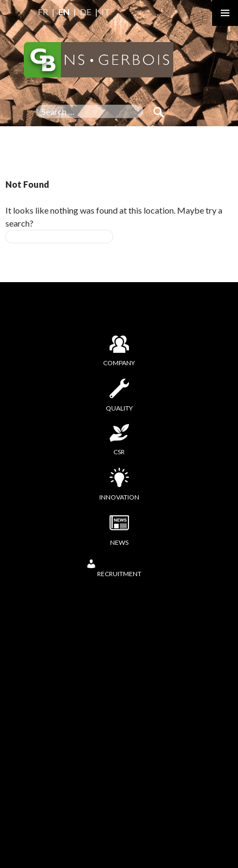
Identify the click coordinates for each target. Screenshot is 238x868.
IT (106, 12)
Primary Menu (225, 13)
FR (43, 12)
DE (86, 12)
